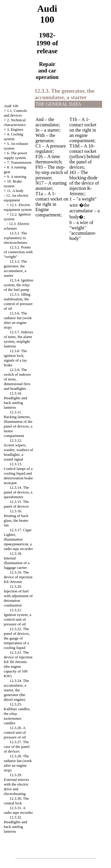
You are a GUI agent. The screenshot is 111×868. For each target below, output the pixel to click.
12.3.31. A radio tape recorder (18, 810)
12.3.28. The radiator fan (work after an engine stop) (18, 763)
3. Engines (15, 129)
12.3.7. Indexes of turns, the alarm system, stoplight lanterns (18, 339)
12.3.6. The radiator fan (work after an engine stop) (18, 320)
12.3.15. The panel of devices (16, 504)
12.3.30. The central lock (16, 801)
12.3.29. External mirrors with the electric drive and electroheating (17, 784)
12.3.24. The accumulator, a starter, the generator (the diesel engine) (16, 690)
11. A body (15, 191)
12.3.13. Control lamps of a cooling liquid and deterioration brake (18, 473)
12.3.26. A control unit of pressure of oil (15, 732)
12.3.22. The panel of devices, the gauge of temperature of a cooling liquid (17, 638)
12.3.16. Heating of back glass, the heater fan (16, 518)
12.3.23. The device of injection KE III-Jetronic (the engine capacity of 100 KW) (18, 664)
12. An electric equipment (16, 198)
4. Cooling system (14, 136)
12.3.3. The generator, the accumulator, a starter (15, 268)
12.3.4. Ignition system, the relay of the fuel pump (19, 285)
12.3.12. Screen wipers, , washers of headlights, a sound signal (18, 450)
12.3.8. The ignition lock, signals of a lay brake (15, 358)
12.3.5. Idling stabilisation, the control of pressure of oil (18, 301)
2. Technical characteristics (15, 122)
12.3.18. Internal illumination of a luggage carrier (17, 560)
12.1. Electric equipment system (18, 207)
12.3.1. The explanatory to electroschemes (16, 238)
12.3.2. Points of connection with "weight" (18, 252)
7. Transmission (19, 162)
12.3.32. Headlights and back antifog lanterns (15, 824)
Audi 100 (11, 106)
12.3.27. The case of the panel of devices (17, 747)
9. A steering (16, 177)
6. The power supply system (16, 155)
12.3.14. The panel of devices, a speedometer (18, 492)
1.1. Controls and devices (15, 113)
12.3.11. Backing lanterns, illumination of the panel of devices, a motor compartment (18, 424)
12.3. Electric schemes (17, 226)
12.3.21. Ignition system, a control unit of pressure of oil (18, 617)
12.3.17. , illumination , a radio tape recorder (18, 539)
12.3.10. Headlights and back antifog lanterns (15, 400)
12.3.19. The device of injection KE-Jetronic (18, 577)
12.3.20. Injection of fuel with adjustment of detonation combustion (18, 596)
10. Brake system (13, 184)
